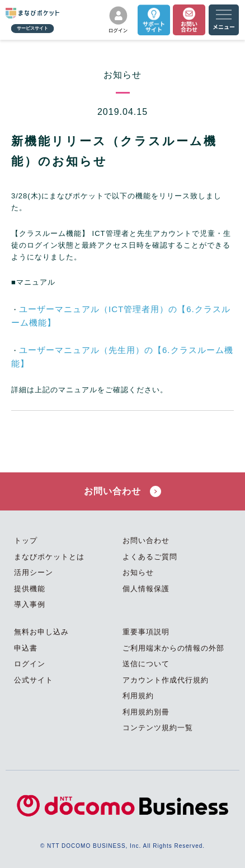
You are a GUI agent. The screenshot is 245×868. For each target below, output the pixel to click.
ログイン (30, 664)
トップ (26, 540)
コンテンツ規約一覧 (158, 728)
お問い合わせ (122, 491)
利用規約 (138, 696)
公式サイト (34, 680)
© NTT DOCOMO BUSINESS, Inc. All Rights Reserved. (123, 846)
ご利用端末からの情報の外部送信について (173, 656)
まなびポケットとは (49, 557)
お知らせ (138, 572)
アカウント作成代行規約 (166, 680)
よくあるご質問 (150, 557)
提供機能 (30, 589)
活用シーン (34, 572)
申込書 (26, 648)
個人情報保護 (146, 589)
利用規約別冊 (146, 712)
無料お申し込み (41, 632)
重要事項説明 (146, 632)
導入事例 (30, 604)
